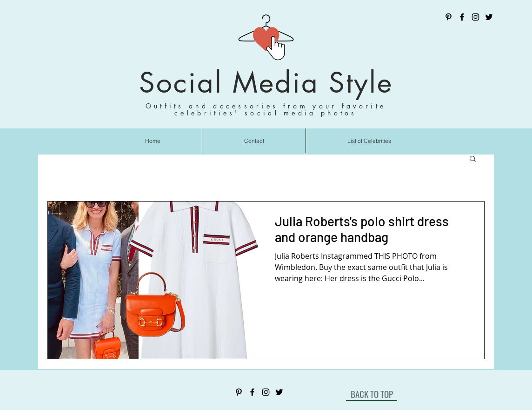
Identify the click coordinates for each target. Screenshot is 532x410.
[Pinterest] (449, 17)
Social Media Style (266, 83)
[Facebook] (462, 17)
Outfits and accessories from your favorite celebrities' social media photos (266, 109)
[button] (473, 159)
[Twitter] (489, 17)
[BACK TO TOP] (372, 394)
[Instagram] (475, 17)
